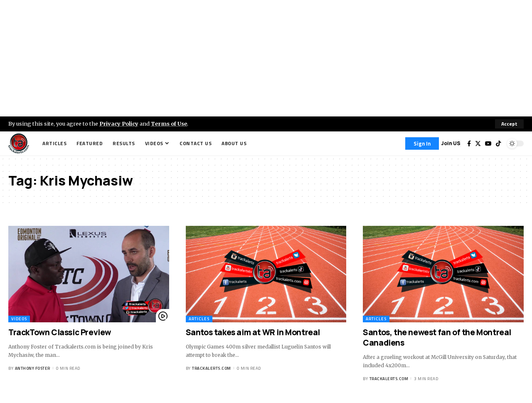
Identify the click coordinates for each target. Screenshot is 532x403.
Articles (199, 319)
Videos (19, 319)
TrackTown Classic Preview (60, 332)
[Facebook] (469, 143)
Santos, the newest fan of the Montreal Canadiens (437, 337)
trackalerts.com (212, 368)
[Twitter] (478, 143)
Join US (451, 143)
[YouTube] (488, 143)
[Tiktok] (498, 143)
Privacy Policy (119, 124)
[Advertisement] (266, 58)
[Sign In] (422, 143)
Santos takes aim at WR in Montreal (253, 332)
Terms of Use (169, 124)
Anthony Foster (33, 368)
